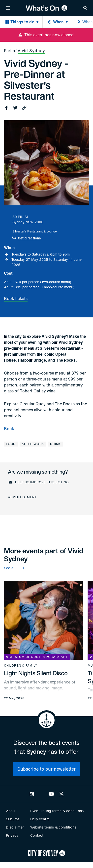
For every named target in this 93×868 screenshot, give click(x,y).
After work (33, 444)
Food (11, 444)
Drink (55, 444)
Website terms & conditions (53, 827)
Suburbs (13, 819)
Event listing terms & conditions (57, 811)
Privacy (12, 835)
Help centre (40, 819)
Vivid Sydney (31, 51)
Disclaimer (15, 827)
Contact (37, 835)
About (11, 811)
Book (9, 429)
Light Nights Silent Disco (36, 673)
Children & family (21, 666)
